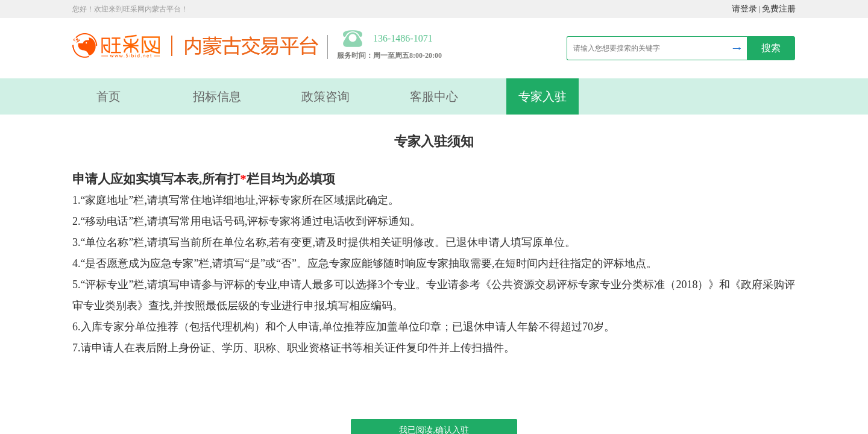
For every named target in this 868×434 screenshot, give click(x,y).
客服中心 (434, 96)
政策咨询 (325, 96)
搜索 (771, 48)
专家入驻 (542, 96)
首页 (108, 96)
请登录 (744, 9)
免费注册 (779, 9)
